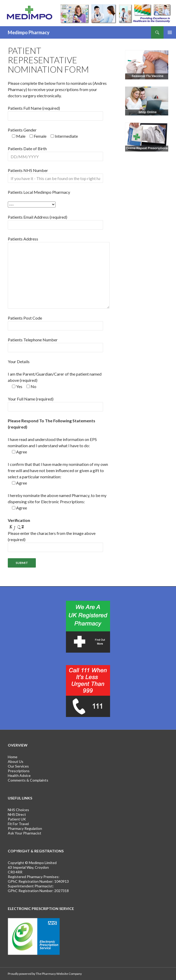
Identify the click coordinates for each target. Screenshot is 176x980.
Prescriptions (19, 771)
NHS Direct (17, 814)
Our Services (18, 766)
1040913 (62, 881)
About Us (16, 761)
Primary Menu (170, 32)
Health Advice (19, 775)
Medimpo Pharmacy (29, 32)
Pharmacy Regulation (25, 828)
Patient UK (17, 819)
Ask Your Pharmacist (25, 833)
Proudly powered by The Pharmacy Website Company (45, 974)
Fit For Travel (18, 824)
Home (13, 757)
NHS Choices (18, 810)
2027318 (62, 891)
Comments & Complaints (28, 780)
